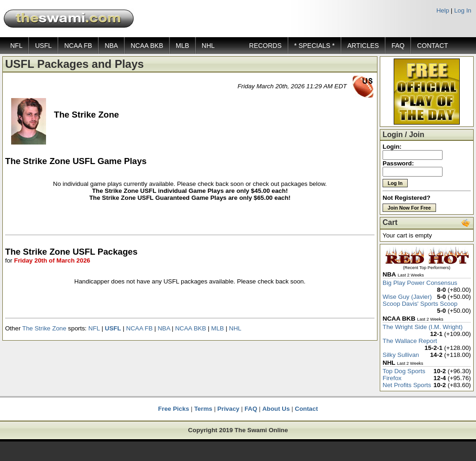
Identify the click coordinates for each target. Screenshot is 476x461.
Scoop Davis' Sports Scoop (420, 304)
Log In (463, 10)
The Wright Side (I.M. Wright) (423, 327)
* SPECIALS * (314, 46)
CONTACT (433, 46)
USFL (43, 46)
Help (443, 10)
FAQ (398, 46)
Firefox (392, 378)
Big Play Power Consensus (420, 283)
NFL (16, 46)
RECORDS (265, 46)
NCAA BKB (147, 46)
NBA (111, 46)
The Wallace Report (410, 341)
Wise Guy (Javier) (407, 297)
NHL (208, 46)
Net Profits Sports (407, 385)
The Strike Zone (44, 328)
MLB (182, 46)
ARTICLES (363, 46)
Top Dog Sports (404, 371)
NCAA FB (78, 46)
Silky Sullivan (401, 355)
